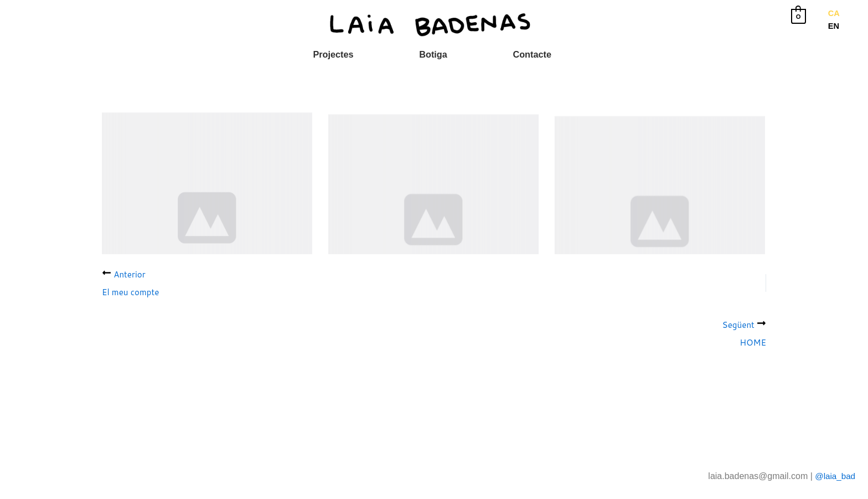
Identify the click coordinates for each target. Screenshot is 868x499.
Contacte (526, 54)
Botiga (433, 54)
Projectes (340, 54)
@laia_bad (834, 476)
